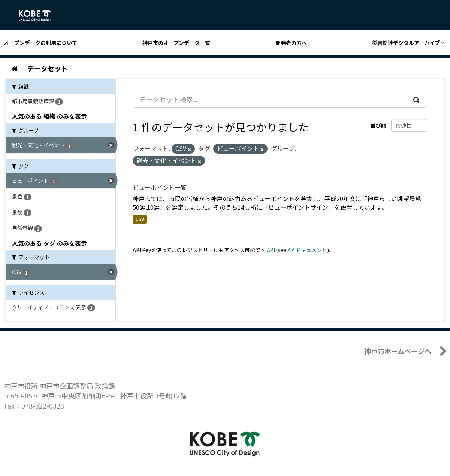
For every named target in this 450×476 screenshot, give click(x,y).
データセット (48, 68)
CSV (140, 219)
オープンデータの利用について (41, 43)
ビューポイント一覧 (160, 187)
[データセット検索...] (270, 99)
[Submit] (417, 99)
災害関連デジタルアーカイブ (406, 43)
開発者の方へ (291, 43)
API (271, 250)
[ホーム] (15, 68)
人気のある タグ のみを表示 (49, 243)
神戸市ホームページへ (398, 351)
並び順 (378, 125)
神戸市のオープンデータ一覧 (176, 43)
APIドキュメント (307, 250)
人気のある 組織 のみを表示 (49, 116)
